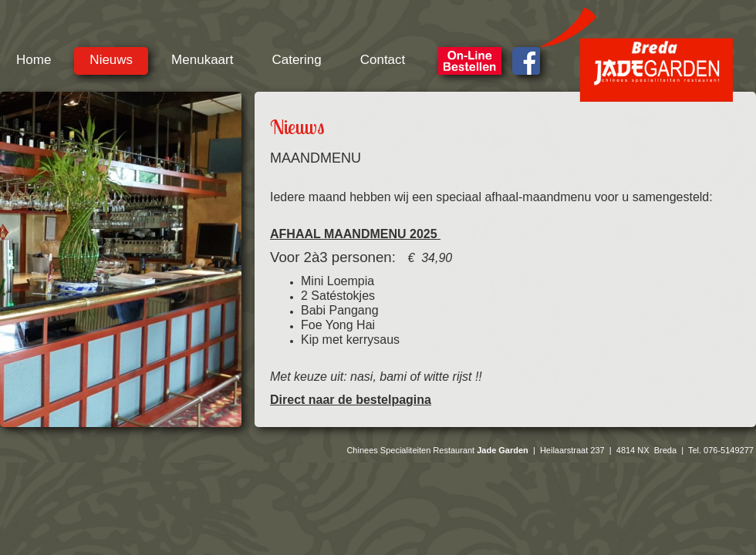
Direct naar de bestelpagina (351, 400)
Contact (383, 60)
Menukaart (202, 60)
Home (34, 60)
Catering (296, 60)
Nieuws (111, 60)
